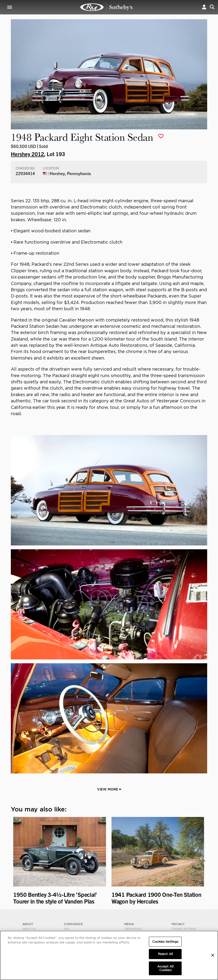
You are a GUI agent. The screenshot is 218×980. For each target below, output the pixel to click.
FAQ (67, 929)
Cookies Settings (184, 929)
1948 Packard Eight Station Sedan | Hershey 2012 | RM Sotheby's (106, 7)
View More (109, 789)
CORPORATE (73, 924)
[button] (204, 7)
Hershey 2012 (27, 154)
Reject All (165, 954)
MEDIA (129, 924)
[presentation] (14, 861)
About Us (29, 929)
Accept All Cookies (165, 968)
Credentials (133, 929)
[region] (109, 955)
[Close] (213, 955)
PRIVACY (178, 924)
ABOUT (28, 924)
